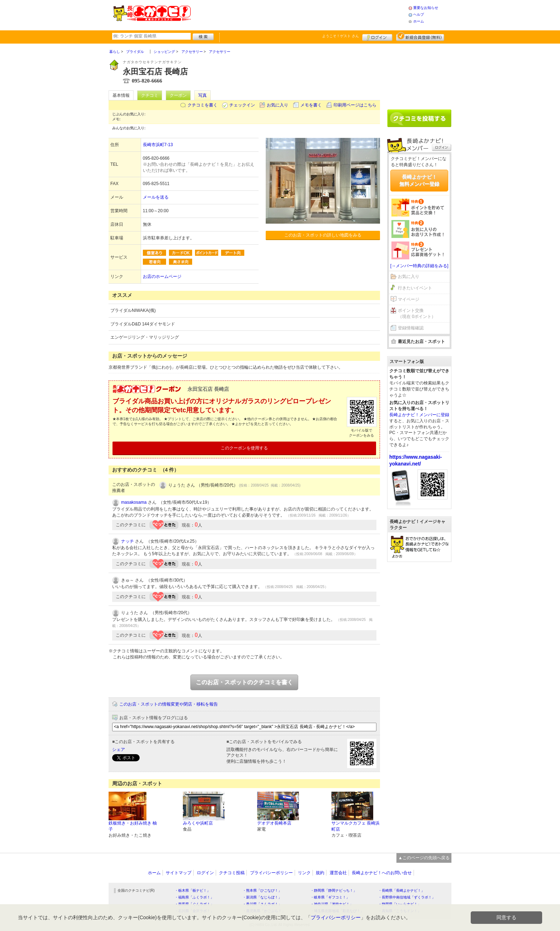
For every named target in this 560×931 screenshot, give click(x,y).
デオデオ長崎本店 (274, 823)
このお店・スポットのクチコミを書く (244, 682)
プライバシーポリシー (271, 873)
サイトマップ (179, 873)
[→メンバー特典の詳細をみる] (419, 266)
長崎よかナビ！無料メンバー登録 (419, 180)
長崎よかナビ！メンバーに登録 (419, 415)
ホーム (419, 21)
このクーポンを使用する (244, 448)
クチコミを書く (202, 105)
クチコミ (150, 95)
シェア (119, 750)
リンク (304, 873)
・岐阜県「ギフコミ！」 (330, 897)
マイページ (409, 299)
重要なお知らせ (426, 8)
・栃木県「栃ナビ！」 (192, 890)
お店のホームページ (162, 277)
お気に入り (277, 105)
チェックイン (242, 105)
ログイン (377, 36)
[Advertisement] (299, 14)
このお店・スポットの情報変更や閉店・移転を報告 (169, 704)
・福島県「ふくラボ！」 (194, 897)
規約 (320, 873)
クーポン (178, 95)
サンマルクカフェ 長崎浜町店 (356, 826)
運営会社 (338, 873)
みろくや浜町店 (198, 823)
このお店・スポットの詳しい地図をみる (323, 235)
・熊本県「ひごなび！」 (262, 890)
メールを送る (156, 197)
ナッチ (127, 541)
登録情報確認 (411, 328)
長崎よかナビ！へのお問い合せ (382, 873)
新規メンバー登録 (420, 36)
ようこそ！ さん (341, 36)
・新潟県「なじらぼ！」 (262, 897)
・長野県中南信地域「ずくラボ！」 (407, 897)
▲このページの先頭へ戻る (424, 858)
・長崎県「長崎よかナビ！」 (401, 890)
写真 (202, 95)
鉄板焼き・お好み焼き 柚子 (133, 826)
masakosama (134, 502)
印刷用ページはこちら (355, 105)
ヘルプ (419, 14)
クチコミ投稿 (232, 873)
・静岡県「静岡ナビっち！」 (334, 890)
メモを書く (311, 105)
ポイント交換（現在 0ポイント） (417, 313)
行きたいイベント (415, 288)
